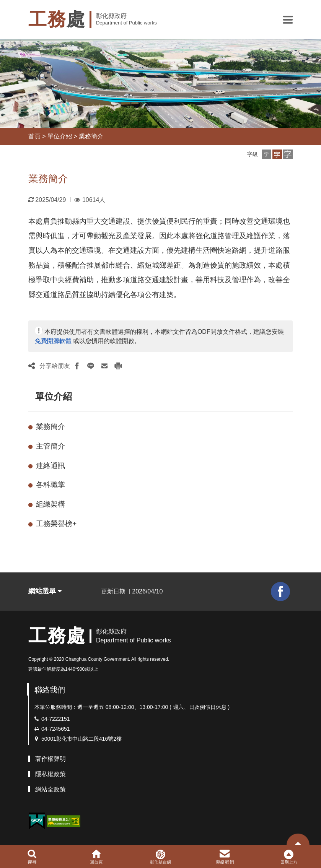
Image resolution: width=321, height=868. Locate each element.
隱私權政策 (51, 774)
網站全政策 (51, 789)
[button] (288, 20)
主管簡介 (51, 446)
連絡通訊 (51, 466)
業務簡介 (91, 136)
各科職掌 (51, 485)
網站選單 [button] (45, 591)
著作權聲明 (51, 759)
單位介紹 (60, 136)
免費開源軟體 (53, 341)
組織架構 (51, 504)
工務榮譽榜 (56, 524)
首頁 (34, 136)
